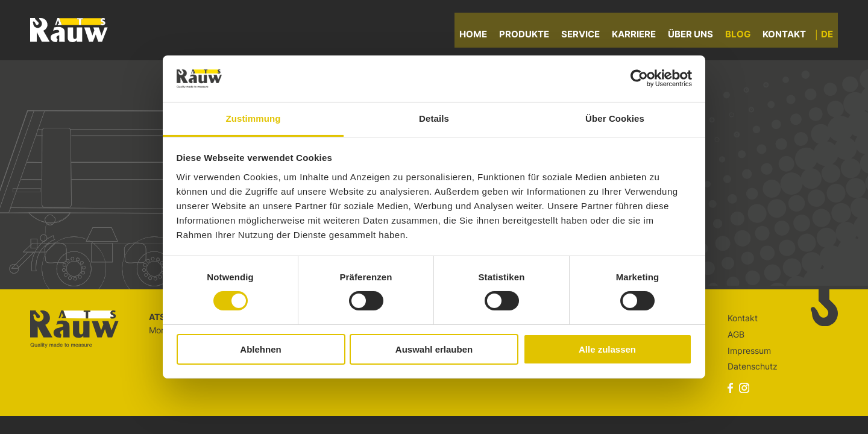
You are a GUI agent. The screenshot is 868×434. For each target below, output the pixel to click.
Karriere (639, 36)
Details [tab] (434, 118)
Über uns (695, 36)
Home (478, 36)
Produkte (529, 36)
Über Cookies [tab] (615, 118)
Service (585, 36)
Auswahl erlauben (434, 349)
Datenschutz (753, 366)
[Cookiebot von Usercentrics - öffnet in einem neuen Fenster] (639, 78)
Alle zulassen (607, 349)
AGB (736, 334)
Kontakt (789, 36)
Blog (743, 36)
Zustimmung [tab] (253, 118)
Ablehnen (260, 349)
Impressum (749, 351)
